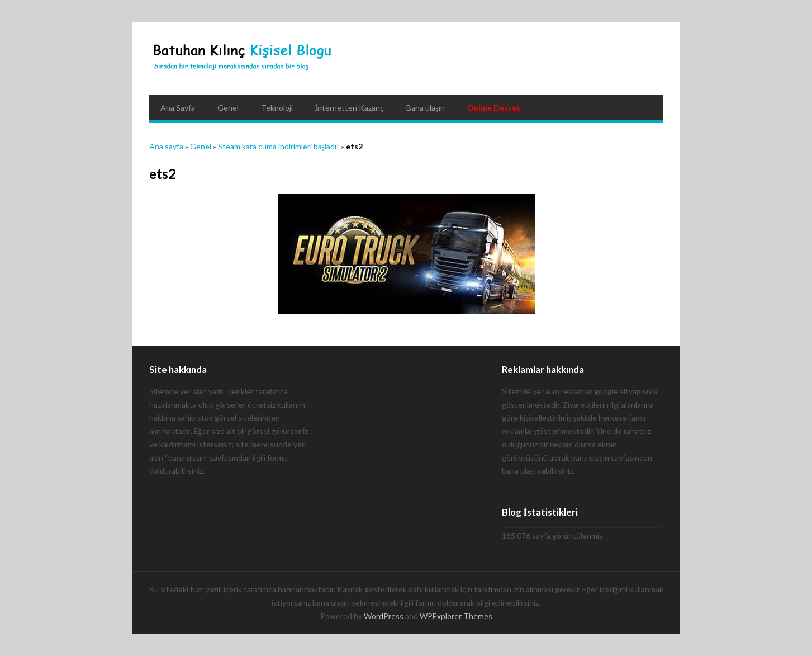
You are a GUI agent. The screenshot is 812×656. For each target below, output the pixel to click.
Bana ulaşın (425, 108)
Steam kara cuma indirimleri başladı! (279, 146)
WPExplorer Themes (456, 616)
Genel (228, 108)
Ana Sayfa (178, 108)
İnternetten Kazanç (350, 108)
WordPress (384, 616)
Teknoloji (277, 108)
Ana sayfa (166, 146)
